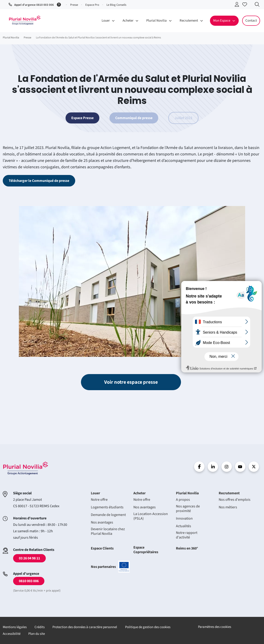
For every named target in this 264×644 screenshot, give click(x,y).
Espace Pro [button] (92, 5)
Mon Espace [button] (222, 21)
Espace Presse (82, 118)
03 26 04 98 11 (29, 558)
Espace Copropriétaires (146, 550)
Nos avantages (102, 522)
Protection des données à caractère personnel (85, 627)
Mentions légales (15, 627)
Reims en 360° (187, 548)
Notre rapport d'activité (187, 535)
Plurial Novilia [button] (156, 21)
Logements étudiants (107, 507)
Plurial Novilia (187, 493)
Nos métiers (228, 507)
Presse (74, 5)
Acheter (139, 493)
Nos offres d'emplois (235, 500)
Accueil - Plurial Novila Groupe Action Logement (25, 20)
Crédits (40, 627)
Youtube (240, 467)
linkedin (213, 467)
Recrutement (229, 493)
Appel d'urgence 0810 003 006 (34, 5)
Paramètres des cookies (215, 627)
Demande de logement (108, 515)
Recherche (258, 5)
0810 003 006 (29, 581)
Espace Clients (102, 548)
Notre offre (99, 500)
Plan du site (37, 634)
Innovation (184, 518)
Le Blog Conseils (116, 5)
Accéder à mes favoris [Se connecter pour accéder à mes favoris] (246, 5)
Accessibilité (12, 634)
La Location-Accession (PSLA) (151, 516)
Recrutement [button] (189, 21)
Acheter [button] (128, 21)
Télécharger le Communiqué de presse (39, 181)
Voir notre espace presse (131, 382)
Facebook (199, 467)
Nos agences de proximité (188, 509)
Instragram (227, 467)
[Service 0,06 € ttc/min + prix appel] (60, 4)
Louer (95, 493)
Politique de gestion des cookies (148, 627)
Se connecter (238, 5)
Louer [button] (106, 21)
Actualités (184, 526)
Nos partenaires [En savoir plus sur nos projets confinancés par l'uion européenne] (110, 567)
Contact (251, 21)
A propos (183, 500)
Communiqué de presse (134, 118)
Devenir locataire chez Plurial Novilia (108, 531)
